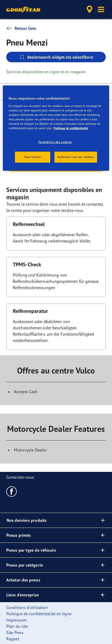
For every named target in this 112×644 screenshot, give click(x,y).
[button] (101, 9)
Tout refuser (33, 157)
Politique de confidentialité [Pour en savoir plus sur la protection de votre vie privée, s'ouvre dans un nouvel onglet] (71, 128)
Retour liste (21, 28)
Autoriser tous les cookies (76, 157)
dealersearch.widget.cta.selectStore (56, 57)
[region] (56, 128)
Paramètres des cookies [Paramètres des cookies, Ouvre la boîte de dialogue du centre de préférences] (55, 142)
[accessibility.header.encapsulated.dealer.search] (89, 9)
